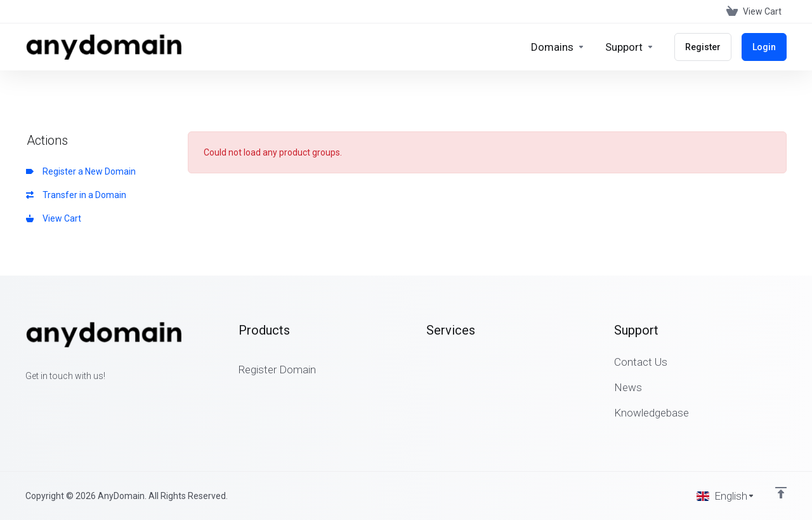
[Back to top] (781, 493)
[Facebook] (25, 399)
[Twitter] (46, 399)
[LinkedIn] (66, 399)
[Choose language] (726, 496)
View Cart (54, 218)
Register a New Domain (81, 171)
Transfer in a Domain (76, 195)
